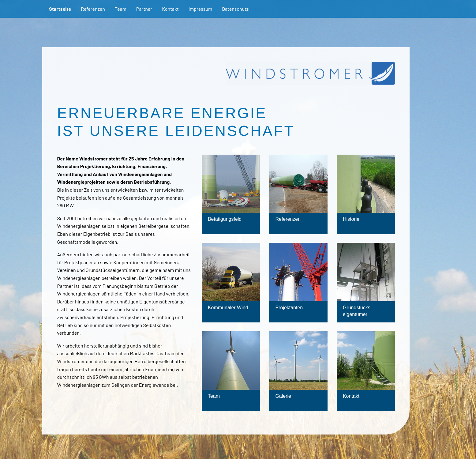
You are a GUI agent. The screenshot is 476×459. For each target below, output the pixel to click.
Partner (144, 9)
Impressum (200, 9)
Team (121, 9)
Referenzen (93, 9)
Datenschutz (235, 9)
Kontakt (170, 9)
